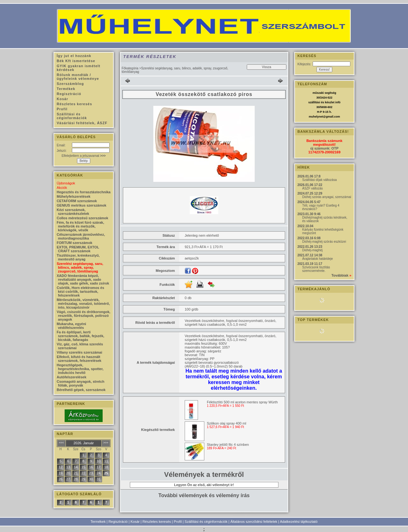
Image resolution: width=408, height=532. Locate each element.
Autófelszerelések (72, 377)
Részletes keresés (157, 522)
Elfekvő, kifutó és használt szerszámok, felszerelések (79, 359)
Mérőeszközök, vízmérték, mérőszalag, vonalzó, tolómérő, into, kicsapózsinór (83, 304)
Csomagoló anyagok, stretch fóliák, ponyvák (80, 383)
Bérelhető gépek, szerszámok (81, 390)
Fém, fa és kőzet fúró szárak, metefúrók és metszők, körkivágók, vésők (80, 226)
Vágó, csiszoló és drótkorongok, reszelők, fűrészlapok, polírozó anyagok (83, 316)
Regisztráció (118, 522)
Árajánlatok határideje (318, 259)
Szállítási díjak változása (319, 180)
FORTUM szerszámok (74, 243)
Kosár (135, 522)
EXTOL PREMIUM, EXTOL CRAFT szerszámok (78, 249)
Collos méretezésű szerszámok (83, 218)
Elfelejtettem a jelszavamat (83, 156)
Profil (178, 522)
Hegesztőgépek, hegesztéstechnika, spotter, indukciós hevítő (80, 369)
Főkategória (130, 68)
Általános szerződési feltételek (254, 522)
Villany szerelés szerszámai (80, 352)
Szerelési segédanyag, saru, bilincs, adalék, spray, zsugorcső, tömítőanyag (80, 267)
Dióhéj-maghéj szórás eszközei (324, 242)
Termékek (98, 522)
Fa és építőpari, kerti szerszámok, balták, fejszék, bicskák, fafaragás (80, 336)
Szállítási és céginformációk (206, 522)
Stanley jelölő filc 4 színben (228, 445)
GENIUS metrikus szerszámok (82, 205)
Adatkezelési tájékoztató (299, 522)
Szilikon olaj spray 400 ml (226, 423)
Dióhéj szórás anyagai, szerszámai (327, 197)
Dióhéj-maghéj (312, 250)
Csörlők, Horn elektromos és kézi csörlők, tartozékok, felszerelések (80, 292)
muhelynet (316, 117)
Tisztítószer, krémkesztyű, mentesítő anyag (78, 257)
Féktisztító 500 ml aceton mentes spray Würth (242, 402)
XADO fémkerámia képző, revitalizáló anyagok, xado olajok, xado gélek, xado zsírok (83, 279)
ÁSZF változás (312, 188)
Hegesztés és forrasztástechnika (84, 192)
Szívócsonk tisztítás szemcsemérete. (316, 269)
